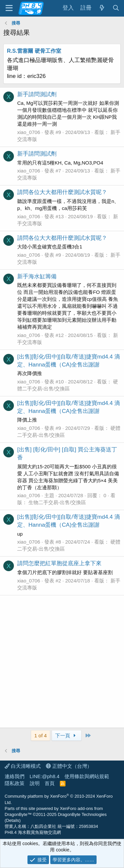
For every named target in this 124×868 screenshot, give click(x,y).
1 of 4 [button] (41, 735)
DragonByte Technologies (82, 814)
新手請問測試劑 (37, 94)
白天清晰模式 (23, 766)
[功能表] (9, 8)
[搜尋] (116, 8)
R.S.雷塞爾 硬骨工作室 (34, 51)
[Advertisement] (62, 662)
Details (13, 820)
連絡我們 (15, 776)
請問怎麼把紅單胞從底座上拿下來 (59, 563)
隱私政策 (15, 783)
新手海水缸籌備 (37, 276)
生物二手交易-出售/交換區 (57, 502)
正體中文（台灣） (69, 766)
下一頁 (66, 735)
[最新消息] (102, 8)
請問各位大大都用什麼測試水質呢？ (62, 192)
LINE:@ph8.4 (45, 776)
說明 (35, 783)
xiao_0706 (29, 132)
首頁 (50, 783)
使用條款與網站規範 (87, 776)
